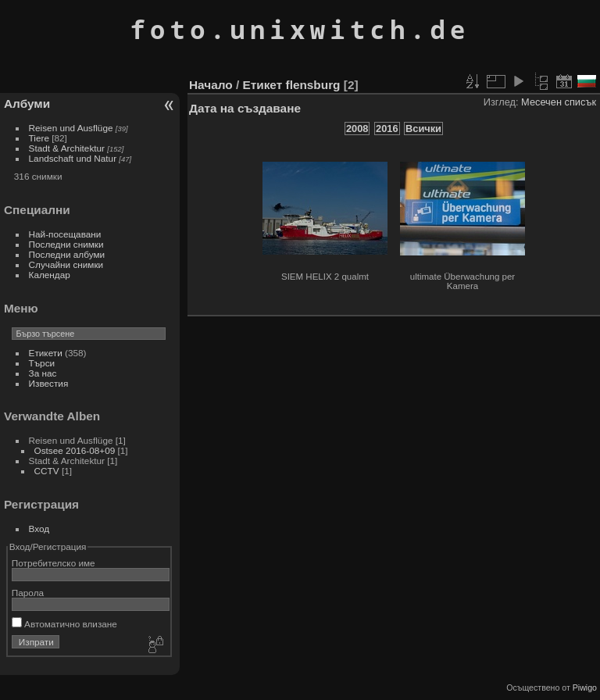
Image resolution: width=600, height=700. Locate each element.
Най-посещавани (65, 234)
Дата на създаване (245, 108)
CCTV (47, 471)
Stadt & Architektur (67, 148)
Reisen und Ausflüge (71, 128)
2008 (357, 129)
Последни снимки (66, 244)
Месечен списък (559, 102)
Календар (50, 275)
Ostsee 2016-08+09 (75, 450)
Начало (211, 85)
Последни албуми (67, 254)
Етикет (262, 85)
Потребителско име (54, 563)
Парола (28, 593)
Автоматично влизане (64, 624)
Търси (42, 363)
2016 (387, 129)
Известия (49, 383)
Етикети (46, 353)
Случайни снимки (66, 264)
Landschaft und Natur (73, 158)
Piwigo (585, 687)
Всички (423, 129)
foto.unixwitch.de (300, 29)
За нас (43, 373)
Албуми (27, 104)
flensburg (313, 85)
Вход (39, 529)
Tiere (39, 138)
